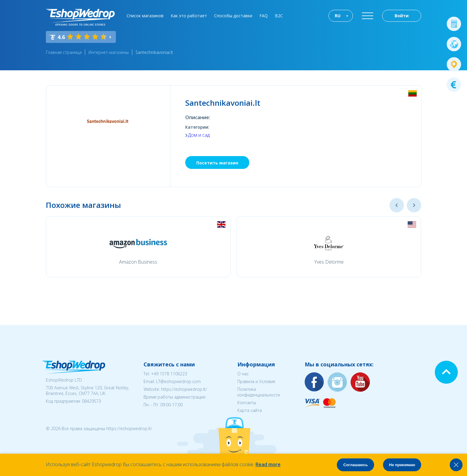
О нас (243, 374)
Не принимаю (402, 465)
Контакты (247, 403)
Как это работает (189, 16)
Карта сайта (250, 410)
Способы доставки (233, 16)
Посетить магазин (217, 163)
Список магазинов (145, 16)
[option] (138, 247)
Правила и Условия (256, 381)
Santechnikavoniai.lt (154, 52)
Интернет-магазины (109, 52)
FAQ (264, 16)
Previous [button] (397, 205)
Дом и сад (199, 135)
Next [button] (414, 205)
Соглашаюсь (356, 465)
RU (338, 16)
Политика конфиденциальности (259, 392)
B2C (279, 16)
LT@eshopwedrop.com (178, 381)
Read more (268, 464)
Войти (402, 16)
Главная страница (64, 52)
